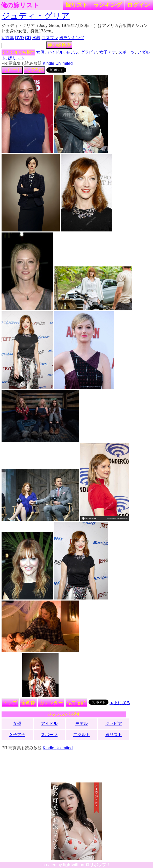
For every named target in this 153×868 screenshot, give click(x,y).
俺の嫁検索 (59, 45)
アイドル (55, 52)
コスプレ (50, 38)
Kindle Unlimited (58, 63)
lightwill (71, 865)
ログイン (139, 5)
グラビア (89, 52)
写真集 (8, 38)
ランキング (108, 5)
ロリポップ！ (98, 865)
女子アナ (108, 52)
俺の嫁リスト (20, 5)
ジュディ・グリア (36, 16)
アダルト (82, 735)
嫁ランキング (72, 38)
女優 (40, 52)
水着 (36, 38)
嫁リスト (77, 5)
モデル (72, 52)
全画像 (28, 703)
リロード (12, 70)
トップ (10, 703)
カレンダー (51, 703)
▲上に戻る (120, 703)
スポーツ (127, 52)
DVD (19, 38)
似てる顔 (34, 70)
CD (28, 38)
